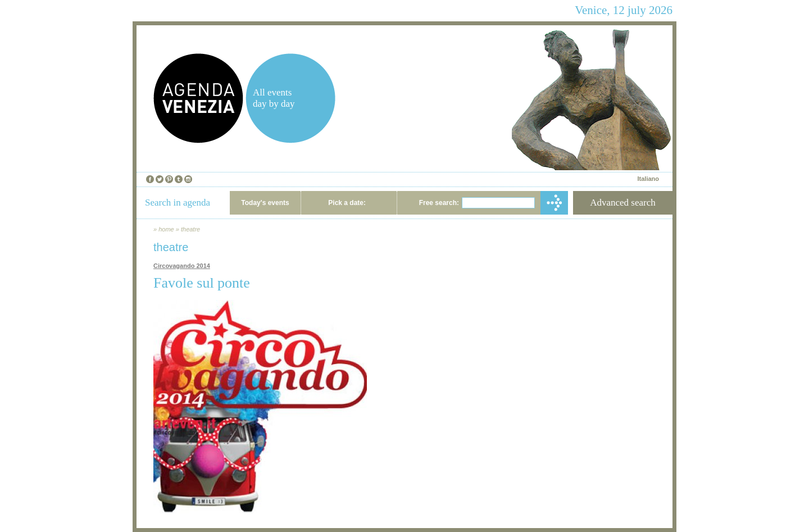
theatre (190, 229)
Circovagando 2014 (182, 266)
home (166, 229)
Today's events (265, 203)
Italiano (648, 179)
